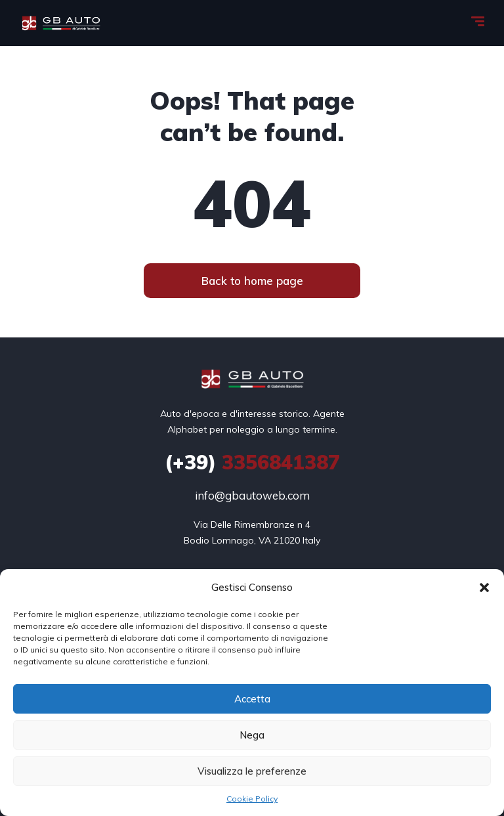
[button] (484, 588)
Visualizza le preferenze (252, 771)
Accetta (252, 699)
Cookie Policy (252, 799)
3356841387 (252, 462)
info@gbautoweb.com (252, 495)
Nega (252, 735)
